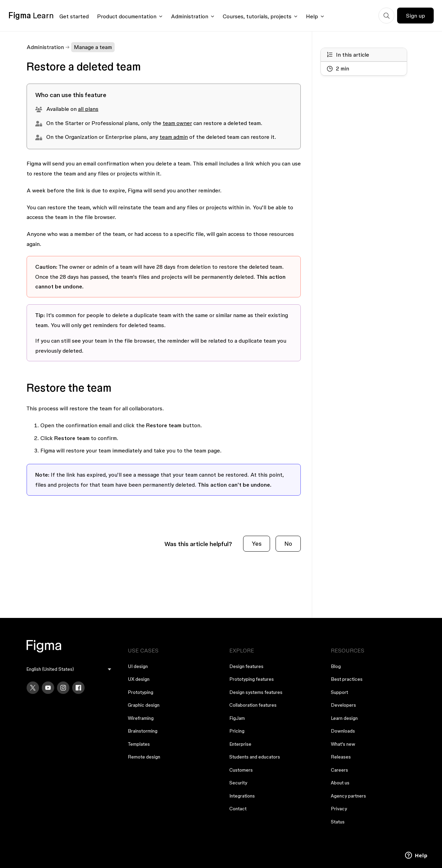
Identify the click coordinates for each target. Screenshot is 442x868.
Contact (238, 809)
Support (339, 692)
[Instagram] (63, 688)
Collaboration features (253, 705)
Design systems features (256, 692)
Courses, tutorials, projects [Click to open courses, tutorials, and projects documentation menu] (257, 16)
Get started (74, 16)
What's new (343, 744)
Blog (336, 666)
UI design (138, 666)
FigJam (237, 718)
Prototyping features (252, 679)
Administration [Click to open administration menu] (190, 16)
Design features (246, 666)
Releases (341, 757)
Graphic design (144, 705)
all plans (88, 109)
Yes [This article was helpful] (257, 543)
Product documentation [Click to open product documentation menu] (127, 16)
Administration (45, 47)
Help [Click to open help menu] (312, 16)
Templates (139, 744)
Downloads (343, 731)
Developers (343, 705)
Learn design (344, 718)
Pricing (237, 731)
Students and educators (255, 757)
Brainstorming (143, 731)
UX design (139, 679)
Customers (241, 770)
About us (340, 783)
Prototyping (141, 692)
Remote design (144, 757)
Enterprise (240, 744)
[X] (33, 688)
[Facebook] (78, 688)
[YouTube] (48, 688)
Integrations (242, 796)
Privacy (339, 809)
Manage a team (93, 47)
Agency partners (348, 796)
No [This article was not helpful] (288, 543)
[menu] (69, 669)
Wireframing (141, 718)
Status (338, 822)
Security (238, 783)
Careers (339, 770)
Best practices (347, 679)
